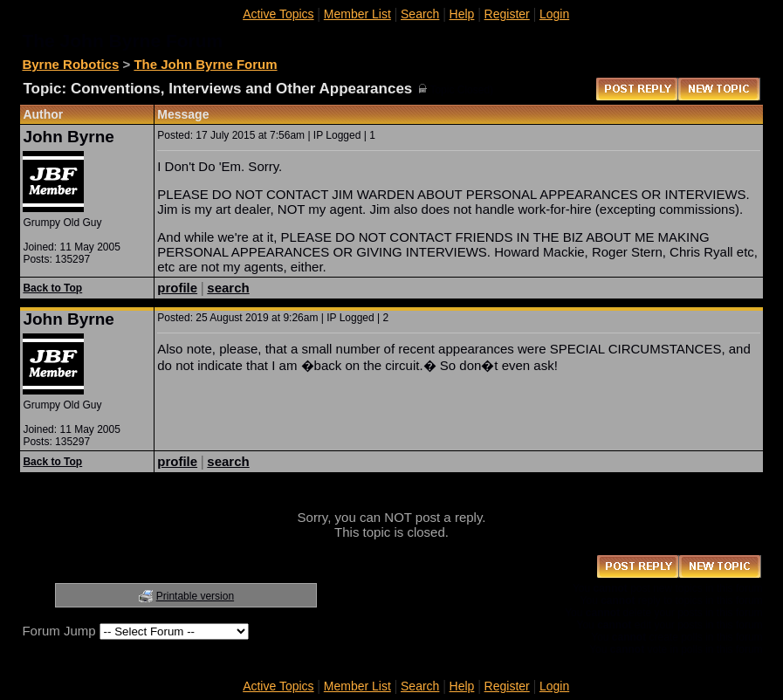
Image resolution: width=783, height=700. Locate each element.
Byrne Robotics (70, 64)
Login (554, 14)
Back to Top (52, 288)
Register (507, 14)
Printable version (195, 596)
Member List (357, 14)
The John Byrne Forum (205, 64)
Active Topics (278, 14)
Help (462, 14)
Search (420, 14)
